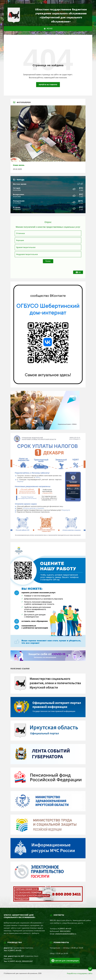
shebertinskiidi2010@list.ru (66, 934)
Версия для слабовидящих (67, 961)
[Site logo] (14, 22)
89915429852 (65, 931)
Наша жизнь (19, 165)
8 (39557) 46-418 (64, 929)
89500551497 (27, 961)
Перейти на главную (48, 85)
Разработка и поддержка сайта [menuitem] (80, 973)
